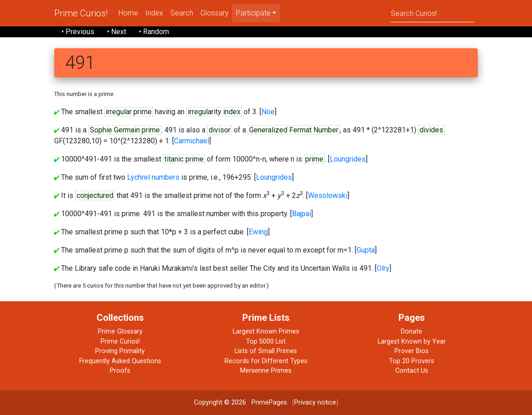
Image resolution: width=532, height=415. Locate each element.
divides (431, 130)
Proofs (120, 371)
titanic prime (184, 159)
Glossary (215, 13)
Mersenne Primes (266, 371)
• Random (154, 32)
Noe (268, 112)
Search (182, 13)
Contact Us (412, 371)
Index (154, 13)
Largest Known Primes (266, 331)
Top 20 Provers (412, 361)
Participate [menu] (253, 13)
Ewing (258, 232)
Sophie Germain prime (125, 130)
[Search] (432, 13)
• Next (117, 32)
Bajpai (302, 214)
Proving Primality (120, 351)
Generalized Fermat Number (294, 130)
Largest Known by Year (412, 342)
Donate (412, 331)
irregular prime (129, 112)
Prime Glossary (120, 331)
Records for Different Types (266, 361)
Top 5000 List (266, 342)
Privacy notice (315, 402)
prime (314, 159)
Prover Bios (412, 351)
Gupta (366, 250)
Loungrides (348, 159)
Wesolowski (328, 195)
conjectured (95, 195)
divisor (220, 130)
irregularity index (214, 112)
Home (128, 13)
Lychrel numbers (153, 177)
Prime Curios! (81, 13)
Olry (383, 268)
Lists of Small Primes (266, 351)
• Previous (78, 32)
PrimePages (269, 402)
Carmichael (192, 141)
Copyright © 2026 (220, 402)
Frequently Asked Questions (120, 361)
